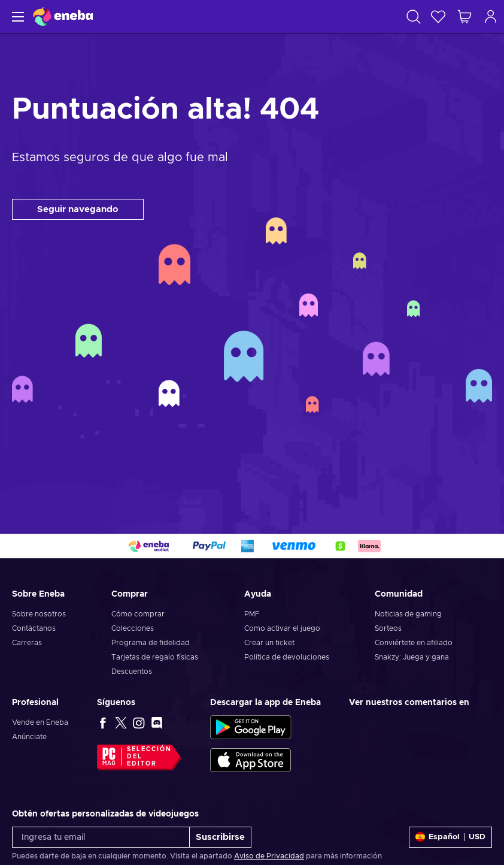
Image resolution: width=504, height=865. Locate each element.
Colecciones (133, 628)
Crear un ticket (269, 643)
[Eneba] (63, 16)
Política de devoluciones (287, 657)
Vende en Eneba (40, 722)
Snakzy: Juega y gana (412, 657)
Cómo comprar (138, 614)
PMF (252, 614)
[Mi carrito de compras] (464, 16)
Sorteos (388, 628)
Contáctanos (34, 628)
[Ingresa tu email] (101, 837)
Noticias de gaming (408, 614)
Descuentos (132, 672)
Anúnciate (29, 737)
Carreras (27, 643)
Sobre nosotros (39, 614)
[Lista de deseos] (438, 16)
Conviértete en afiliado (414, 643)
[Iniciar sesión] (491, 16)
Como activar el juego (282, 628)
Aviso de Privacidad (269, 856)
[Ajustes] (450, 837)
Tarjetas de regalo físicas (155, 657)
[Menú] (16, 16)
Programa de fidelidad (151, 643)
